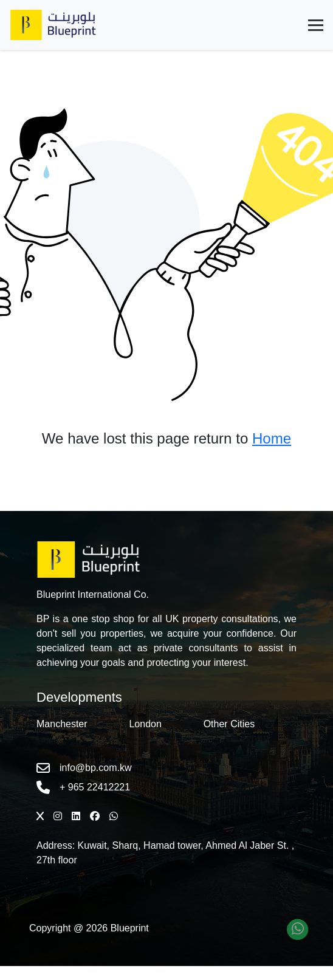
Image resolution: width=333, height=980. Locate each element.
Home (272, 438)
